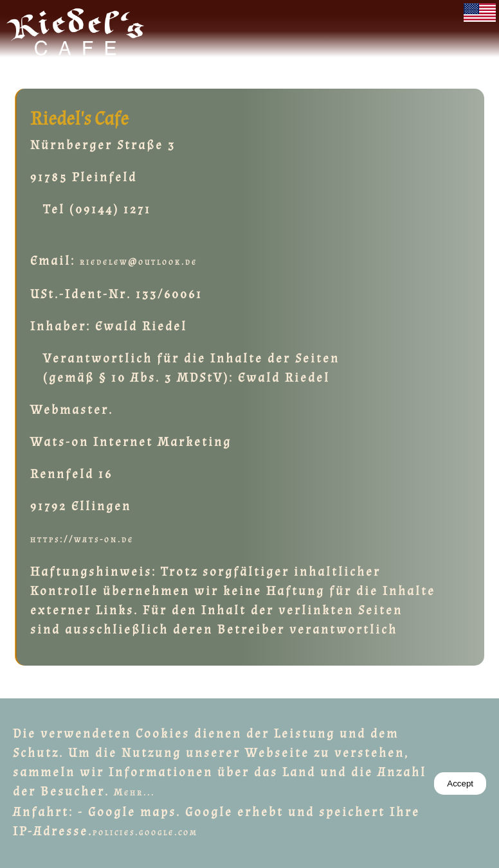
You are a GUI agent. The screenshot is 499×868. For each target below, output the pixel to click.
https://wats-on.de (82, 539)
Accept (460, 784)
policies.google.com (145, 832)
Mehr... (134, 793)
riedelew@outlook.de (139, 262)
